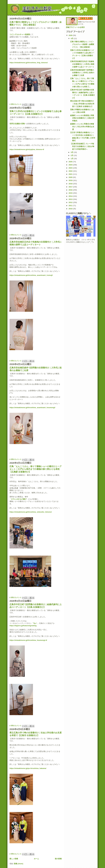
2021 (71, 174)
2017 (71, 187)
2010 (71, 209)
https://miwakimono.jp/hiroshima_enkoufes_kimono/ (31, 512)
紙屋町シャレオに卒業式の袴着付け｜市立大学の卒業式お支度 (82, 127)
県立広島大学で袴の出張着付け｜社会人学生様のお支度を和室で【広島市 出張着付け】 (82, 104)
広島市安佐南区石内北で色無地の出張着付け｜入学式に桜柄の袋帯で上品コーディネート (82, 64)
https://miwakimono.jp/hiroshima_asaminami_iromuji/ (31, 275)
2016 (71, 190)
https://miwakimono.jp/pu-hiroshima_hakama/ (28, 768)
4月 (72, 38)
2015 (71, 193)
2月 (72, 155)
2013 (71, 199)
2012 (71, 202)
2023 (71, 168)
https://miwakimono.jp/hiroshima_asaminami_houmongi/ (32, 408)
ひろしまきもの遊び (19, 499)
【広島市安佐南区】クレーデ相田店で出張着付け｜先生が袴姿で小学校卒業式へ (82, 146)
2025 (71, 162)
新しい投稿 (14, 859)
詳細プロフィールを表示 (75, 27)
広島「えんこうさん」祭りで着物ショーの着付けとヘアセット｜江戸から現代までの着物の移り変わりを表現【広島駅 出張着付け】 (36, 469)
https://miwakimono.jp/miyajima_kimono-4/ (27, 149)
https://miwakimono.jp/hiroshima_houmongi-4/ (28, 640)
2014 (71, 196)
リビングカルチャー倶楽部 (20, 34)
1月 (72, 159)
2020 (71, 177)
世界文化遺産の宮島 (17, 124)
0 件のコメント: (16, 104)
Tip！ (35, 623)
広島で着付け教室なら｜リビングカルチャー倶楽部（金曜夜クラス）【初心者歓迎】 (82, 44)
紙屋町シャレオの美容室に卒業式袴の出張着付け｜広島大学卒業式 (82, 118)
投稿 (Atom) (18, 864)
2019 (71, 180)
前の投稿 (58, 859)
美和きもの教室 (87, 18)
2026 (71, 35)
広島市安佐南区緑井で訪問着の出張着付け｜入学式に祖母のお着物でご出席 (82, 73)
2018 (71, 184)
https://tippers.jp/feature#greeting (23, 626)
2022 (71, 171)
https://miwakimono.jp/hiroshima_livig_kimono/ (29, 63)
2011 (71, 206)
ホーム (36, 859)
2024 (71, 165)
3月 (72, 152)
